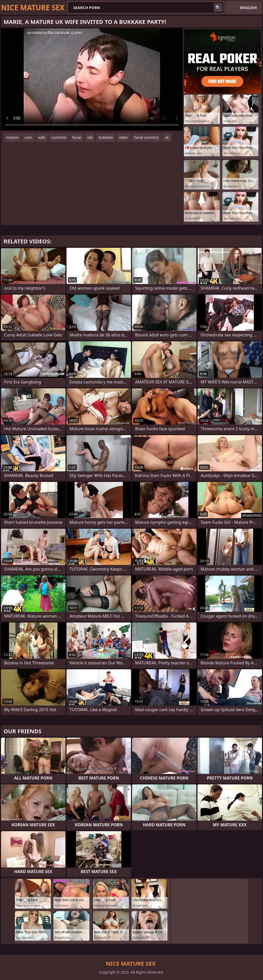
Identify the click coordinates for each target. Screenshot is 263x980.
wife (42, 137)
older (124, 137)
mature (12, 137)
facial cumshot (146, 137)
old (90, 137)
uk (167, 137)
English (248, 7)
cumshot (59, 137)
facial (77, 137)
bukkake (106, 137)
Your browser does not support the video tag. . (92, 79)
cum (28, 137)
